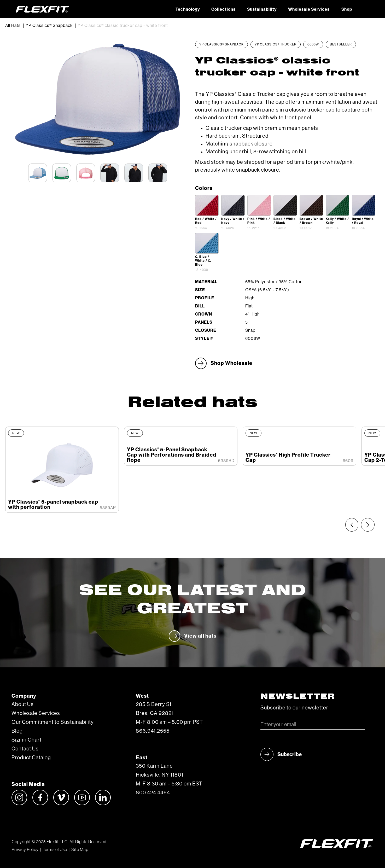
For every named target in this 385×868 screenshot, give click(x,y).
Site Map (80, 850)
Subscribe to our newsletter (294, 708)
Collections (223, 9)
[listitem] (62, 470)
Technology (188, 9)
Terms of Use (55, 850)
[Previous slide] (352, 525)
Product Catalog (31, 758)
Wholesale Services (309, 9)
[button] (364, 9)
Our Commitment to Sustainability (53, 722)
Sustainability (262, 9)
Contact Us (25, 749)
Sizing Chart (27, 740)
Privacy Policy (25, 850)
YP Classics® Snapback (49, 26)
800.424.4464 (153, 793)
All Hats (13, 26)
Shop (347, 9)
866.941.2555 (153, 731)
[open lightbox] (207, 205)
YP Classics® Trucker (276, 44)
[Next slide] (368, 525)
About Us (23, 704)
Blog (17, 731)
